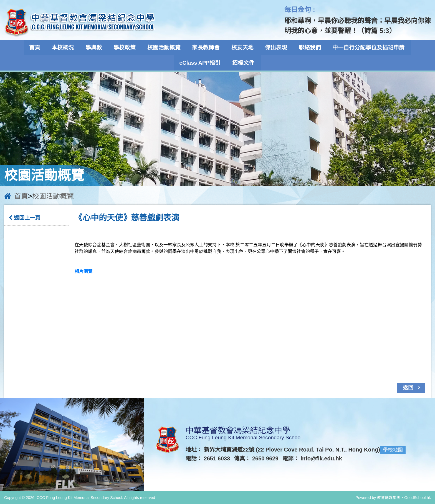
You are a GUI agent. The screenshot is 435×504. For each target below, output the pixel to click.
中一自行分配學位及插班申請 (365, 48)
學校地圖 (393, 450)
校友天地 (242, 48)
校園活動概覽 (165, 48)
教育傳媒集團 (389, 497)
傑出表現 (274, 48)
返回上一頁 (24, 218)
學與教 (97, 48)
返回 (413, 387)
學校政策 (127, 48)
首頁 (40, 48)
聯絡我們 (307, 48)
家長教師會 (206, 48)
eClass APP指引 (201, 63)
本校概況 (67, 48)
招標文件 (244, 63)
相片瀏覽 (84, 271)
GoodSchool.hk (418, 497)
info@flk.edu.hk (322, 458)
